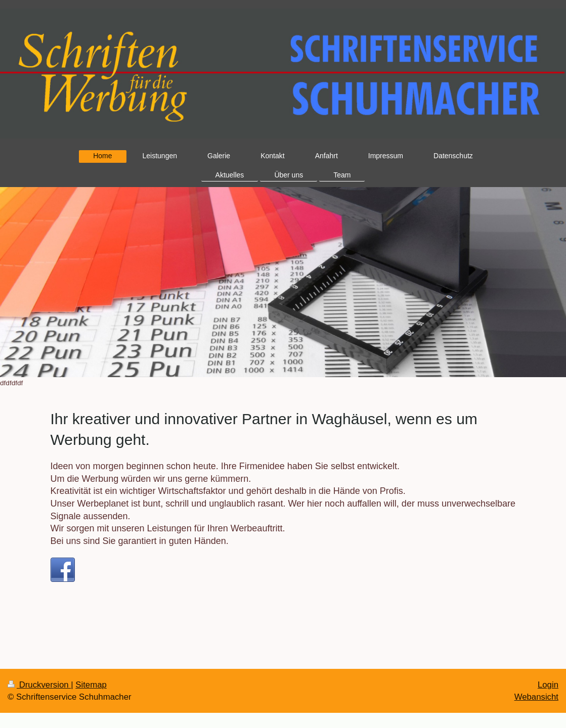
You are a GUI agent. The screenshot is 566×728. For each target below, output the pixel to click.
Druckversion (39, 685)
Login (548, 685)
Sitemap (91, 685)
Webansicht (536, 697)
